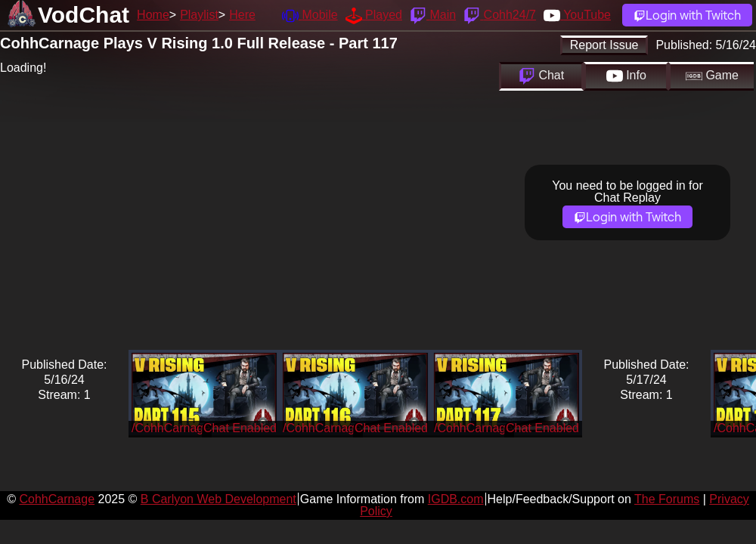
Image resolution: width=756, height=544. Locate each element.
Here (242, 15)
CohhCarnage (57, 499)
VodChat (84, 15)
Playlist (199, 15)
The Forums (667, 499)
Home (153, 15)
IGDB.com (456, 499)
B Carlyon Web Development (218, 499)
